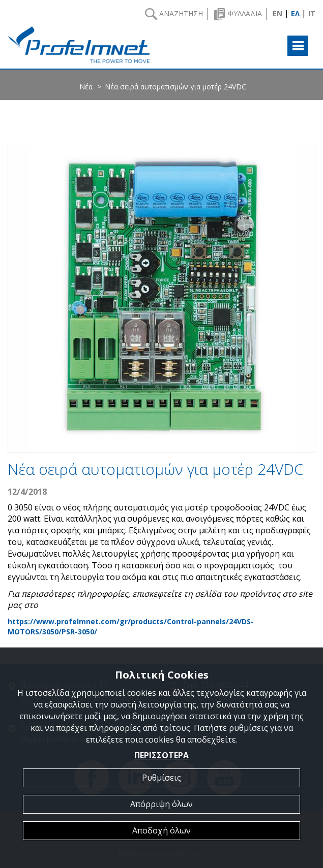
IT (312, 13)
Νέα (86, 87)
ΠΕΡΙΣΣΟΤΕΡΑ (161, 755)
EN (277, 13)
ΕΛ (295, 13)
